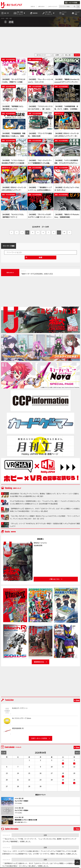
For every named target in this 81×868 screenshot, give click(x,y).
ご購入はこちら (54, 579)
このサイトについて (53, 7)
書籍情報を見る (39, 662)
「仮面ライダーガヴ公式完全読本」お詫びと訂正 (37, 274)
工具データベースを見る (39, 739)
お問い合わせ (41, 7)
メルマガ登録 (71, 3)
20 (64, 233)
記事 (45, 836)
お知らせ (33, 7)
